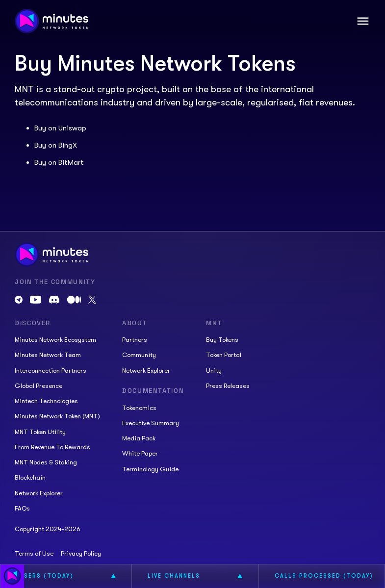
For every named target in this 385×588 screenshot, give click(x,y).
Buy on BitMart (59, 162)
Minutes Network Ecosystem (55, 340)
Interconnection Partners (51, 371)
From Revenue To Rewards (52, 447)
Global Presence (38, 386)
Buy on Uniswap (60, 128)
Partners (135, 340)
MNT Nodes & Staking (46, 462)
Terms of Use (34, 553)
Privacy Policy (81, 553)
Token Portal (224, 355)
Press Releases (228, 386)
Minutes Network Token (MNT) (57, 416)
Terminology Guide (150, 469)
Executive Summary (151, 423)
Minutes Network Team (48, 355)
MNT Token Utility (40, 432)
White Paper (140, 453)
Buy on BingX (56, 145)
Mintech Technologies (46, 401)
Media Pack (139, 438)
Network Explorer (39, 493)
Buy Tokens (222, 340)
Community (139, 355)
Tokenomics (139, 408)
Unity (214, 371)
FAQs (22, 508)
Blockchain (30, 477)
